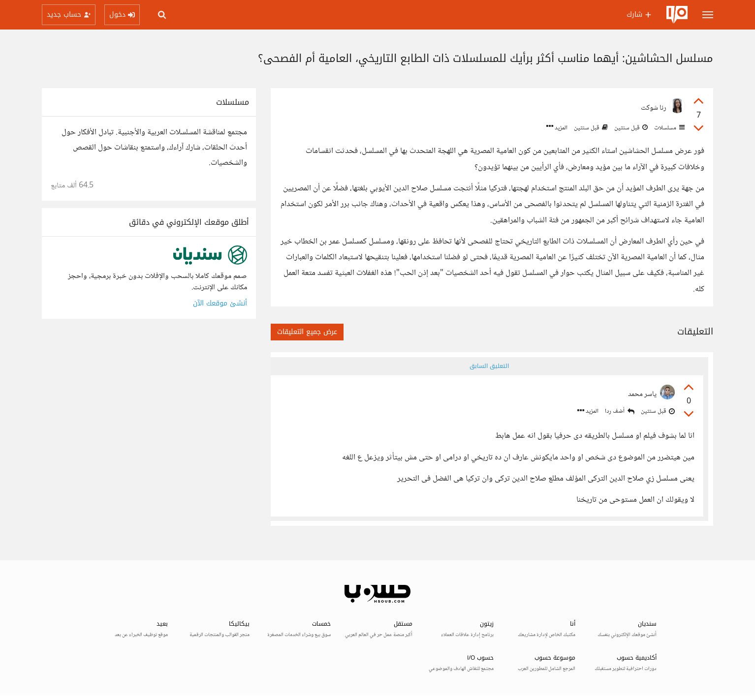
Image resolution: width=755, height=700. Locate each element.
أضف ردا (620, 411)
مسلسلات (669, 128)
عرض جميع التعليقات (307, 332)
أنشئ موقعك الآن (220, 303)
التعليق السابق (489, 366)
